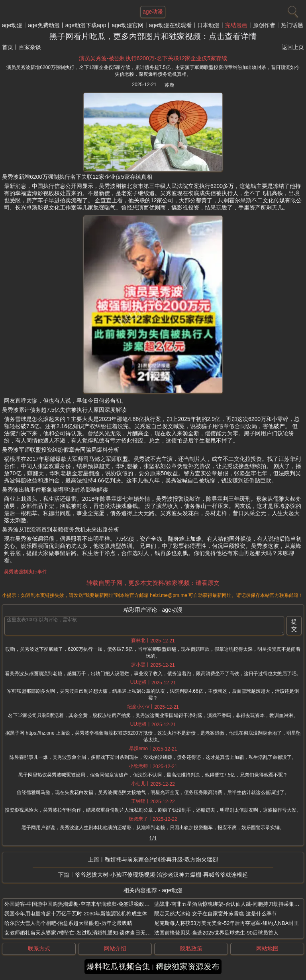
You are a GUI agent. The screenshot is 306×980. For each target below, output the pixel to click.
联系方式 (39, 948)
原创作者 (264, 25)
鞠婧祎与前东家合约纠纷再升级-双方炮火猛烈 (162, 859)
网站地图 (267, 948)
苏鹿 (169, 85)
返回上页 (293, 47)
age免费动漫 (44, 25)
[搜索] (292, 10)
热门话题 (292, 25)
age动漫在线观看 (170, 25)
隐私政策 (191, 948)
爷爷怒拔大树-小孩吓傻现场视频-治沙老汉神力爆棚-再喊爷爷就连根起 (161, 875)
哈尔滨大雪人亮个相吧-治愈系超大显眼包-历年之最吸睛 (68, 923)
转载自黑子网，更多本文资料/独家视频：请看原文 (153, 583)
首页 (8, 47)
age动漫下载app (86, 25)
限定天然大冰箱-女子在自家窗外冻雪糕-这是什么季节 (216, 914)
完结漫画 (236, 25)
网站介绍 (115, 948)
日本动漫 (208, 25)
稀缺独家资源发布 (188, 966)
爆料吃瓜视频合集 (118, 966)
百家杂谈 (30, 47)
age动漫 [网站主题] (153, 12)
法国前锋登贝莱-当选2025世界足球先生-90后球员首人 (216, 933)
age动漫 (12, 25)
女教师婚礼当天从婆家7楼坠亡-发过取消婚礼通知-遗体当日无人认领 (83, 933)
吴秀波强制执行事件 (25, 572)
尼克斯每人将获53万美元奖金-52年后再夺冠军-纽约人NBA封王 (227, 923)
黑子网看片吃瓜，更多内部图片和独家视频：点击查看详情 (153, 36)
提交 (294, 625)
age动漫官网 (127, 25)
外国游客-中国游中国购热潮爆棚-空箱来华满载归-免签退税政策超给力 (85, 904)
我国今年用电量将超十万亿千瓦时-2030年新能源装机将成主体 (76, 914)
